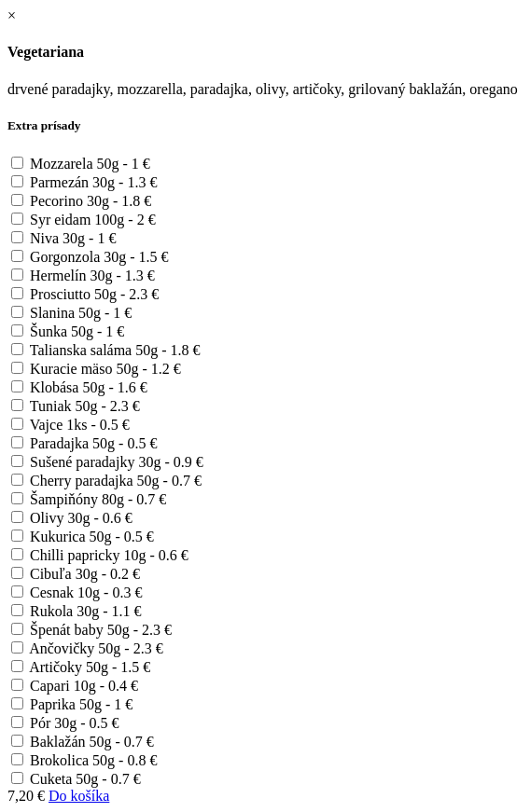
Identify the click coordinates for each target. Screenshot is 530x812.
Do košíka (79, 796)
